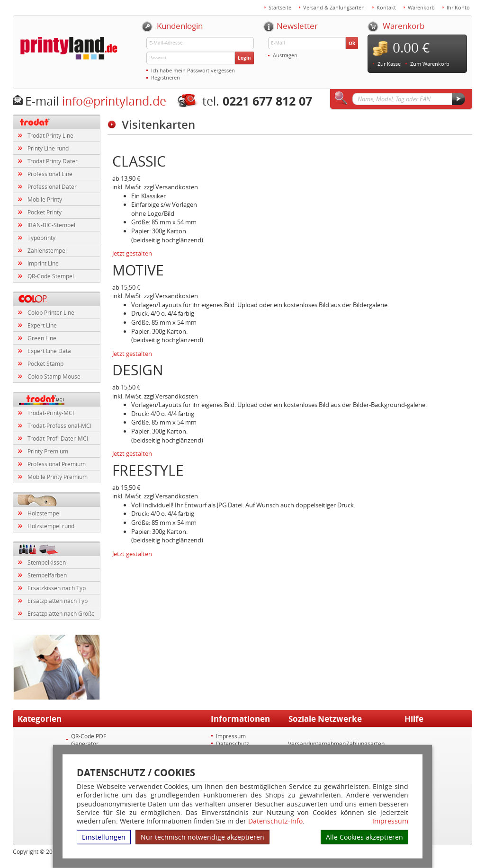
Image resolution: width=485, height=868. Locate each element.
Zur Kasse (389, 64)
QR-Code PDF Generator (89, 740)
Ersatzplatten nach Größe (61, 613)
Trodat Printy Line (50, 135)
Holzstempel (44, 513)
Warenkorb (421, 7)
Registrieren (166, 77)
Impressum (390, 821)
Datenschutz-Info (275, 821)
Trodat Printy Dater (53, 161)
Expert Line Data (49, 351)
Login (244, 58)
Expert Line (42, 325)
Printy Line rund (48, 148)
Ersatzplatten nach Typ (58, 601)
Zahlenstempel (47, 250)
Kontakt (386, 7)
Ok (352, 43)
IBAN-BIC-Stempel (51, 225)
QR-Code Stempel (51, 276)
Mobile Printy (45, 199)
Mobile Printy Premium (58, 477)
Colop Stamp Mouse (54, 376)
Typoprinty (41, 238)
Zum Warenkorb (430, 64)
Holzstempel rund (51, 526)
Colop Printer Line (51, 312)
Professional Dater (52, 186)
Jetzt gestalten (132, 253)
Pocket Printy (45, 212)
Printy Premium (48, 451)
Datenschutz (233, 744)
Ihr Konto (458, 7)
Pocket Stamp (45, 363)
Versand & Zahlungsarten (334, 7)
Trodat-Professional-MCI (59, 425)
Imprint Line (43, 263)
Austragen (285, 55)
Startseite (280, 7)
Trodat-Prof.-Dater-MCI (58, 438)
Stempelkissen (47, 562)
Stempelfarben (47, 575)
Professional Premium (57, 464)
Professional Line (50, 174)
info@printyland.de (114, 101)
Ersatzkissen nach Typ (57, 588)
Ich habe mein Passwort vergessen (193, 70)
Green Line (42, 338)
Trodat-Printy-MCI (51, 413)
